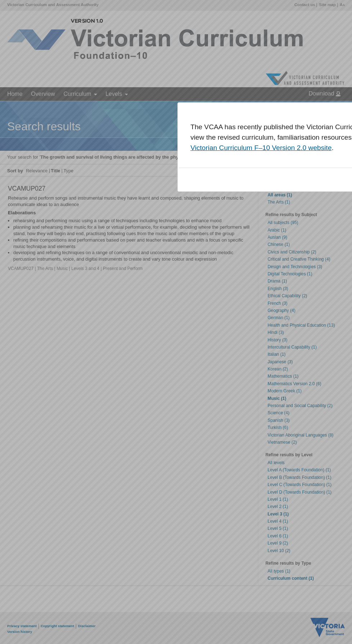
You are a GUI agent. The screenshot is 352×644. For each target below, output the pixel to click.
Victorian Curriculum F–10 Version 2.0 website (261, 148)
